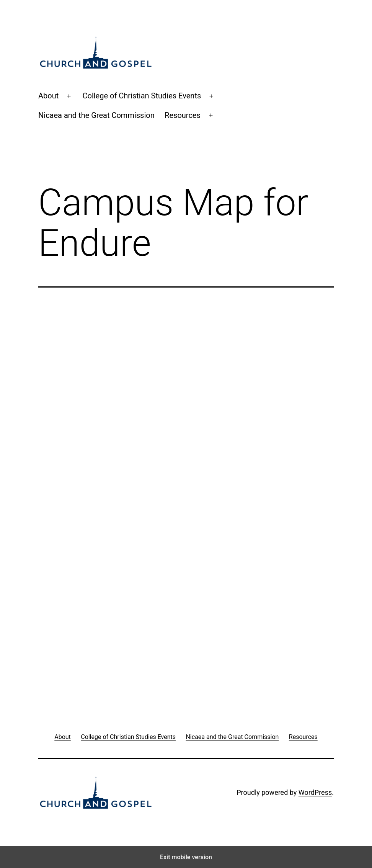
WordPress (315, 792)
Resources (183, 115)
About (48, 96)
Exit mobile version (186, 857)
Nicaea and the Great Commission (96, 115)
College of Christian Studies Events (142, 96)
